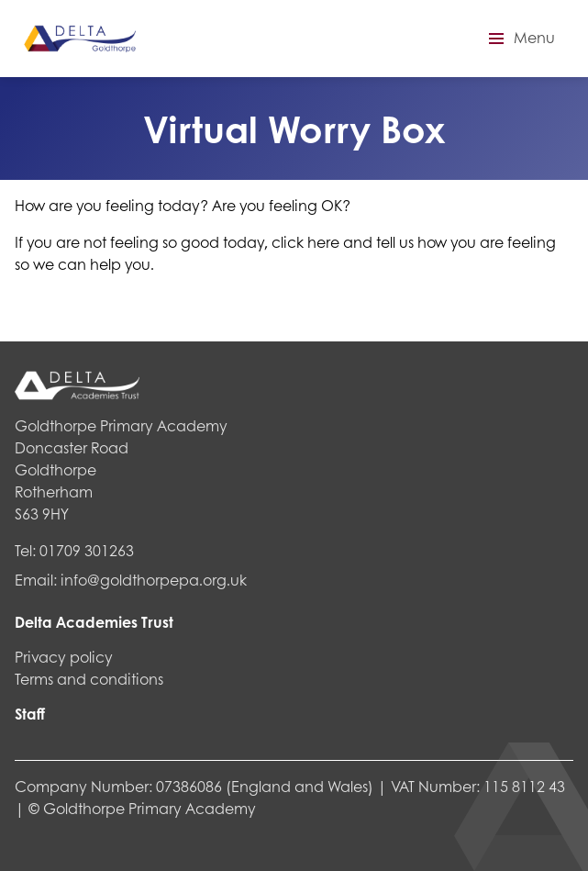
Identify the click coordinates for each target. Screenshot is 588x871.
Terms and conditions (89, 679)
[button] (519, 39)
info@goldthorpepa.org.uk (154, 580)
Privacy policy (64, 657)
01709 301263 (87, 550)
